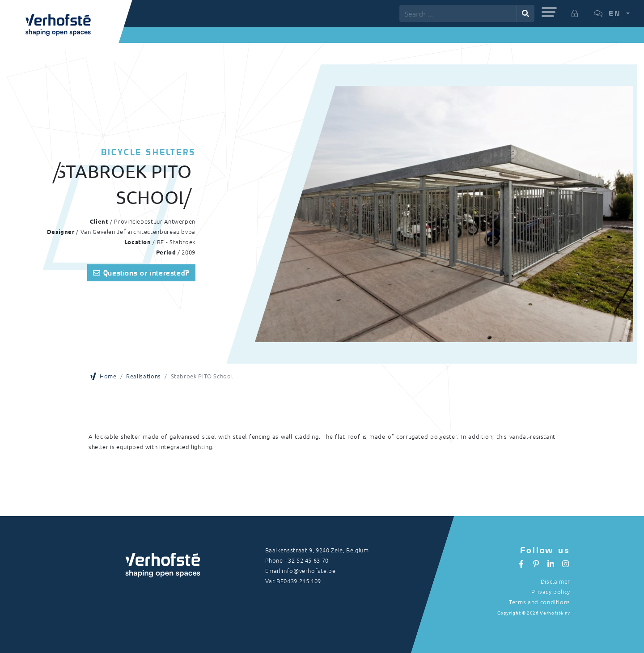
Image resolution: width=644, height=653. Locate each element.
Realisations (144, 376)
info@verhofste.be (309, 570)
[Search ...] (458, 13)
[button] (549, 12)
